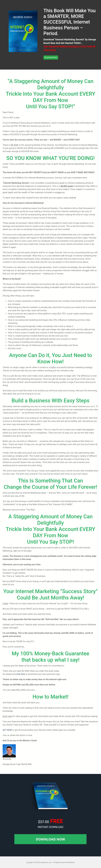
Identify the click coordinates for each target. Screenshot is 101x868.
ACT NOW (7, 730)
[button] (51, 58)
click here (21, 674)
